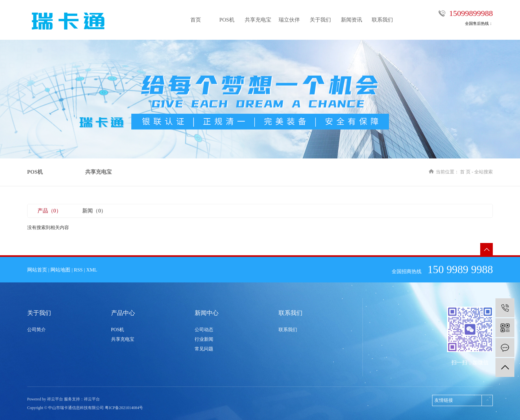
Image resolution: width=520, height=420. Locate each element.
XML (92, 270)
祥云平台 (92, 399)
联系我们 (382, 20)
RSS (78, 270)
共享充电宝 (258, 20)
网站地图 (60, 270)
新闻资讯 (352, 20)
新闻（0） (94, 211)
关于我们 (320, 20)
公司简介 (36, 330)
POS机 (227, 20)
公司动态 (204, 330)
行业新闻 (204, 339)
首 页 (465, 172)
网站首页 (37, 270)
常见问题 (204, 349)
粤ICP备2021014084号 (124, 408)
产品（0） (49, 211)
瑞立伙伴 (289, 20)
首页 (196, 20)
